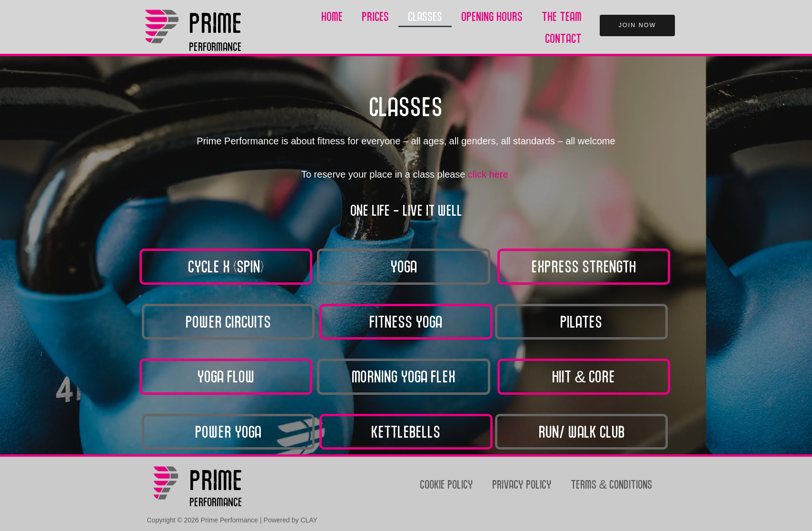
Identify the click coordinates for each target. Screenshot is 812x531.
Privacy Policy (522, 484)
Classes (425, 16)
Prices (375, 16)
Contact (563, 38)
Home (332, 16)
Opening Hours (492, 16)
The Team (562, 16)
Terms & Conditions (611, 484)
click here (488, 174)
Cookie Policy (446, 484)
